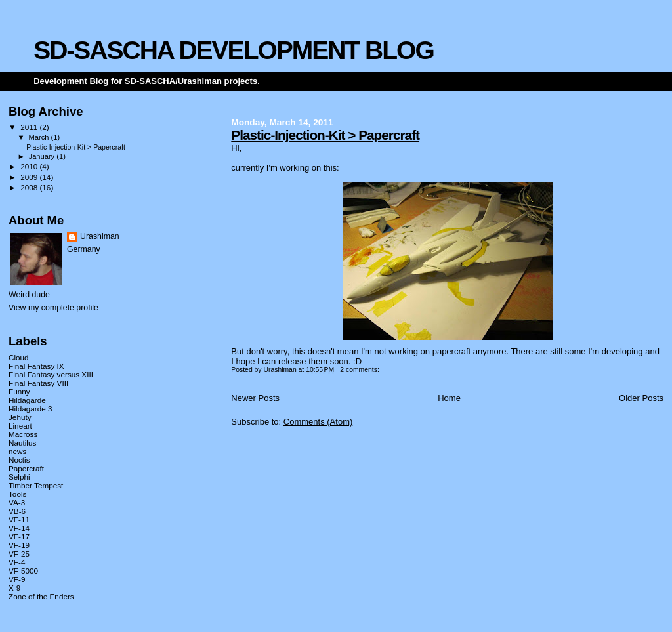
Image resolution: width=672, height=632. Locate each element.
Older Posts (641, 398)
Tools (17, 494)
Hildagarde (27, 400)
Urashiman (100, 236)
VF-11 (19, 519)
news (17, 451)
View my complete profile (53, 308)
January (43, 156)
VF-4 (17, 562)
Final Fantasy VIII (38, 383)
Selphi (19, 477)
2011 (30, 127)
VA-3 (17, 502)
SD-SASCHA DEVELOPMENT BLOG (234, 50)
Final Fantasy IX (36, 366)
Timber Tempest (36, 485)
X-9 (14, 588)
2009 (30, 177)
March (40, 137)
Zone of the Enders (41, 596)
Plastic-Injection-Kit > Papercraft (325, 135)
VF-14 (19, 528)
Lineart (20, 426)
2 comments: (360, 370)
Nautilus (22, 443)
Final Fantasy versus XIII (51, 374)
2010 (30, 166)
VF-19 (19, 545)
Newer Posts (255, 398)
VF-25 (19, 554)
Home (449, 398)
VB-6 (17, 511)
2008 (30, 187)
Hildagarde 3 (30, 409)
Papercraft (26, 468)
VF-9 (17, 579)
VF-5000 (23, 571)
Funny (19, 391)
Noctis (19, 460)
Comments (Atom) (318, 422)
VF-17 (19, 537)
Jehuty (20, 417)
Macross (23, 434)
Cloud (19, 357)
